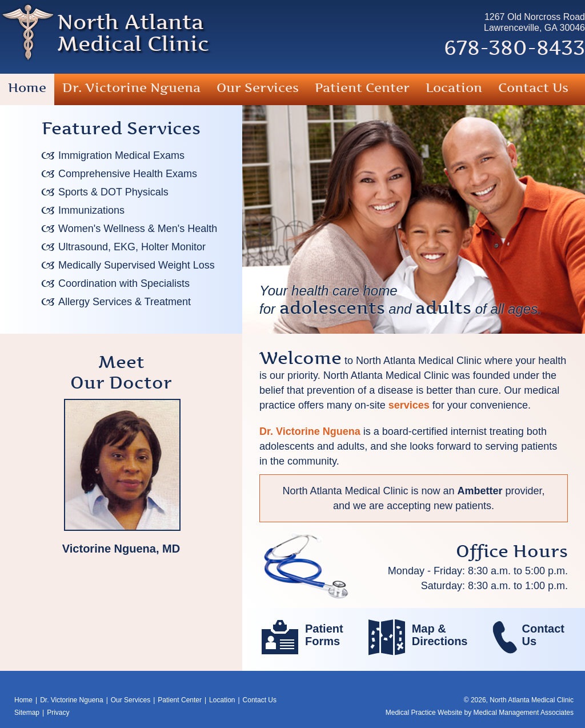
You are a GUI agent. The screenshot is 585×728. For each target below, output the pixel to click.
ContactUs (543, 635)
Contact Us (533, 88)
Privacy (58, 713)
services (409, 405)
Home (27, 88)
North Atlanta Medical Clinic (532, 700)
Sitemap (27, 713)
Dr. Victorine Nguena (131, 88)
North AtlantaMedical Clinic (133, 33)
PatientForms (324, 635)
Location (454, 88)
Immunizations (91, 210)
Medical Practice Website (424, 713)
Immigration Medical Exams (121, 155)
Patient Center (362, 88)
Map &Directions (440, 635)
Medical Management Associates (524, 713)
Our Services (258, 88)
